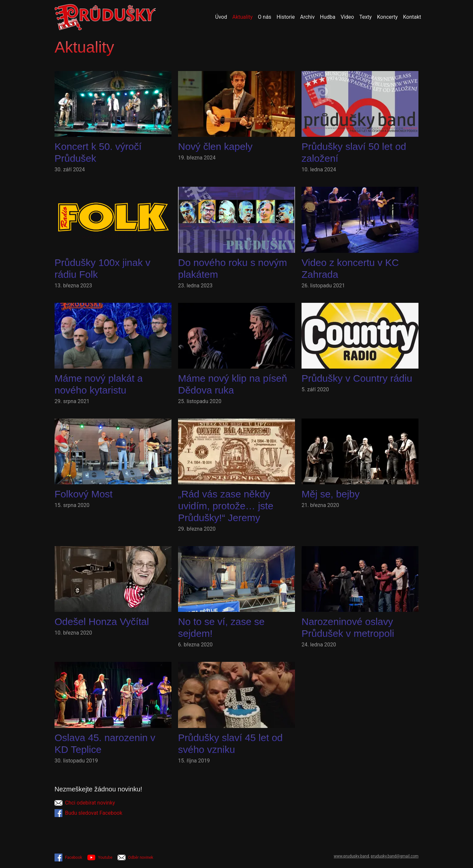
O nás (265, 17)
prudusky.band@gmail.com (395, 856)
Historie (286, 17)
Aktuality (242, 17)
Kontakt (412, 17)
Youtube (100, 857)
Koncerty (387, 17)
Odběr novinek (135, 857)
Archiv (307, 17)
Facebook (68, 857)
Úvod (221, 17)
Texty (366, 17)
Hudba (328, 17)
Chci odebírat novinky (85, 803)
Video (347, 17)
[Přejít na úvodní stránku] (105, 17)
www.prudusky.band (351, 856)
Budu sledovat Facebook (88, 813)
